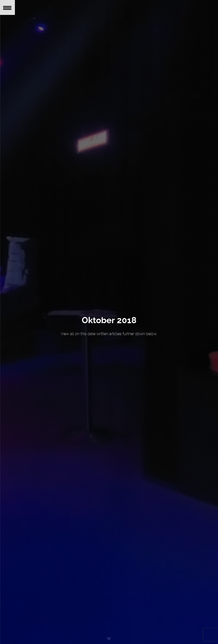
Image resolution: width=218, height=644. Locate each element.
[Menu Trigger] (7, 7)
